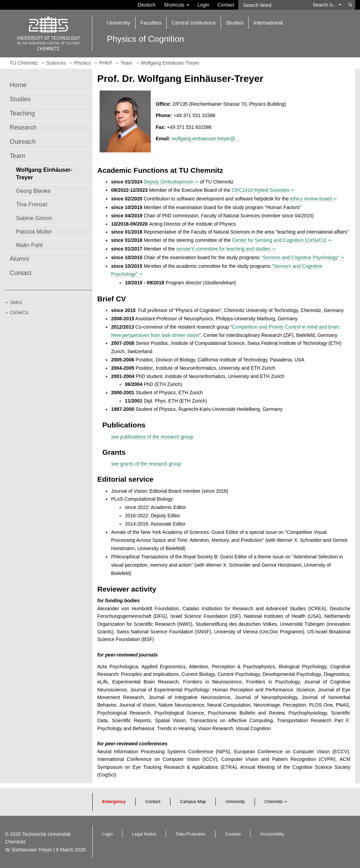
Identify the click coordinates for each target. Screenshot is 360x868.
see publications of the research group (152, 437)
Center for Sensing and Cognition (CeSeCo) (279, 240)
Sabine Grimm (34, 218)
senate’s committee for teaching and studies (224, 249)
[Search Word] (273, 5)
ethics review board (311, 199)
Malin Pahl (29, 245)
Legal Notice (144, 834)
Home (18, 85)
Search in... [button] (327, 5)
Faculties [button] (151, 23)
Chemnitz (274, 802)
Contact (226, 5)
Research (23, 128)
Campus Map (193, 802)
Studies (20, 99)
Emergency (114, 802)
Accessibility (272, 834)
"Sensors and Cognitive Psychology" (300, 257)
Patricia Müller (34, 232)
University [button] (119, 23)
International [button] (268, 23)
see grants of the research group (146, 464)
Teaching (22, 113)
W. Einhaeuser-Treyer (29, 850)
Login (203, 5)
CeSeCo (19, 312)
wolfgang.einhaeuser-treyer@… (206, 139)
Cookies (233, 834)
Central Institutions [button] (193, 23)
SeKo (16, 302)
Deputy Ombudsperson (168, 182)
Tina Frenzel (31, 204)
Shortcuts (177, 5)
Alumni (19, 259)
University (235, 802)
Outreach (23, 142)
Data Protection (191, 834)
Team (17, 156)
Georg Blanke (33, 191)
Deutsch (146, 5)
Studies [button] (235, 23)
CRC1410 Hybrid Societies (261, 190)
